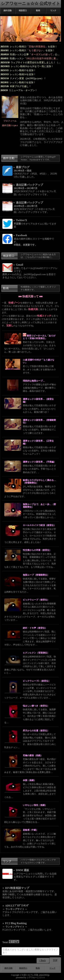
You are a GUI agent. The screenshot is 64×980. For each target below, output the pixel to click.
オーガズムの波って (42, 54)
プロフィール (10, 121)
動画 (38, 11)
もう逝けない (36, 50)
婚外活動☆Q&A (10, 125)
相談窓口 (23, 11)
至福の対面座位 (37, 47)
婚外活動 (8, 11)
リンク (53, 11)
